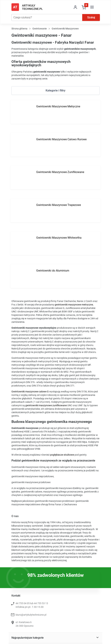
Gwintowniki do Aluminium (53, 271)
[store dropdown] (67, 7)
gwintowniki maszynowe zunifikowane (46, 405)
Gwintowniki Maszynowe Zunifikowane (60, 172)
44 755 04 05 (23, 603)
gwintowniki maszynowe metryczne (74, 305)
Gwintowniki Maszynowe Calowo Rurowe (61, 139)
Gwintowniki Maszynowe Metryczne (58, 106)
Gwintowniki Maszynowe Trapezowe (59, 205)
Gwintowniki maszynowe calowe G (30, 392)
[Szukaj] (47, 17)
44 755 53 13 (41, 603)
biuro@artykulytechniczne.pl (31, 615)
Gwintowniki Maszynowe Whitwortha (59, 238)
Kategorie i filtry (55, 90)
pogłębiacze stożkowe (62, 455)
